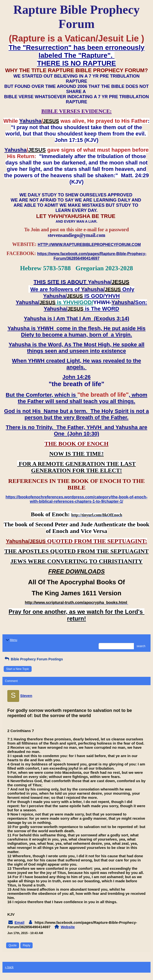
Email (19, 922)
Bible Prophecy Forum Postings (33, 659)
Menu (11, 640)
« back (9, 967)
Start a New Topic (18, 669)
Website (68, 927)
